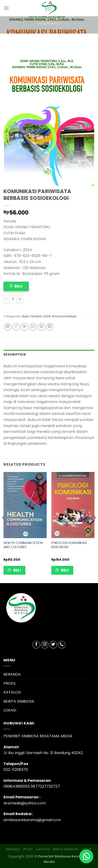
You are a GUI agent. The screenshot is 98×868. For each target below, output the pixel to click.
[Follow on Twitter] (53, 645)
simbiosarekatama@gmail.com (32, 820)
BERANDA (12, 674)
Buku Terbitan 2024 (36, 316)
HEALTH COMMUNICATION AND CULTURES (23, 545)
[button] (86, 856)
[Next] (95, 527)
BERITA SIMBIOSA (19, 701)
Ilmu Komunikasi (49, 24)
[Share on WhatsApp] (8, 327)
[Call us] (62, 645)
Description (15, 354)
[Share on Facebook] (16, 327)
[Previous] (3, 527)
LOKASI (10, 710)
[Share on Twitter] (25, 327)
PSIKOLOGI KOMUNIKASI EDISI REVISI (69, 545)
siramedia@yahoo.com (25, 803)
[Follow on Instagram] (45, 645)
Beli (19, 286)
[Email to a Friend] (33, 327)
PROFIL (10, 683)
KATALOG (12, 692)
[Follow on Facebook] (36, 645)
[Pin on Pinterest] (41, 327)
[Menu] (6, 8)
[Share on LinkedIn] (50, 327)
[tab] (49, 355)
